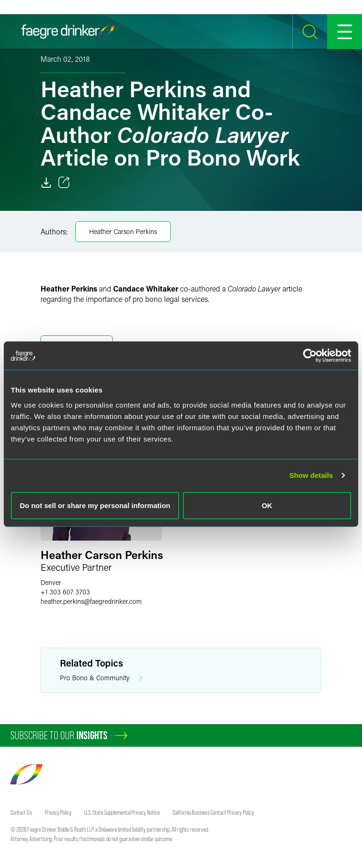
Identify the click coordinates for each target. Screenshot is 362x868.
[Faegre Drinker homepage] (68, 32)
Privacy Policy (58, 812)
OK (267, 505)
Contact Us (21, 812)
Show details (311, 475)
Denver (51, 582)
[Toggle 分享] (64, 183)
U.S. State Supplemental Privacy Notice (122, 812)
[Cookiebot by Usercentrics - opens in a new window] (310, 356)
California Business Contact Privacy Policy (213, 812)
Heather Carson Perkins (123, 231)
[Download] (46, 183)
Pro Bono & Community (101, 678)
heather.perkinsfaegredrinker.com (91, 601)
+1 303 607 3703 (65, 592)
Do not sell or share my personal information (95, 505)
